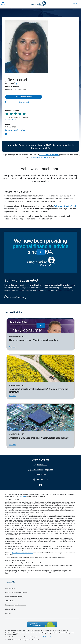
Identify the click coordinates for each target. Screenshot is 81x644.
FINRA (45, 637)
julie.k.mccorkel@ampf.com (16, 130)
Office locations (41, 480)
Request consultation (24, 97)
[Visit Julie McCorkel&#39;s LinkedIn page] (41, 485)
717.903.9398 (11, 127)
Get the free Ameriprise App (42, 624)
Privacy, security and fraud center (15, 605)
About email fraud (11, 609)
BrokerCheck (22, 496)
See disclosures (10, 119)
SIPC (51, 637)
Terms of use (9, 601)
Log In (75, 3)
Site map (8, 613)
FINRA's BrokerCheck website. (49, 155)
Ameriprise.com (10, 588)
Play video (12, 347)
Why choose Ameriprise (15, 297)
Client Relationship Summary (38, 158)
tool (65, 206)
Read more (12, 396)
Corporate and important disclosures (16, 592)
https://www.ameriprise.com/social (23, 553)
